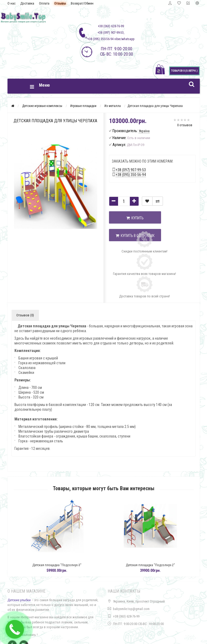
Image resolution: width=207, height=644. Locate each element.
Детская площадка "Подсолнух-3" (66, 565)
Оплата (44, 3)
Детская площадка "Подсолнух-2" (160, 565)
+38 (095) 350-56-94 (131, 175)
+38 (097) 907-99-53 (131, 170)
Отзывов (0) (25, 315)
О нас (11, 3)
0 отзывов (185, 125)
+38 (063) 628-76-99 (126, 616)
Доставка (27, 3)
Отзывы (60, 3)
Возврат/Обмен (82, 3)
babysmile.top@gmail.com (131, 609)
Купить (136, 218)
